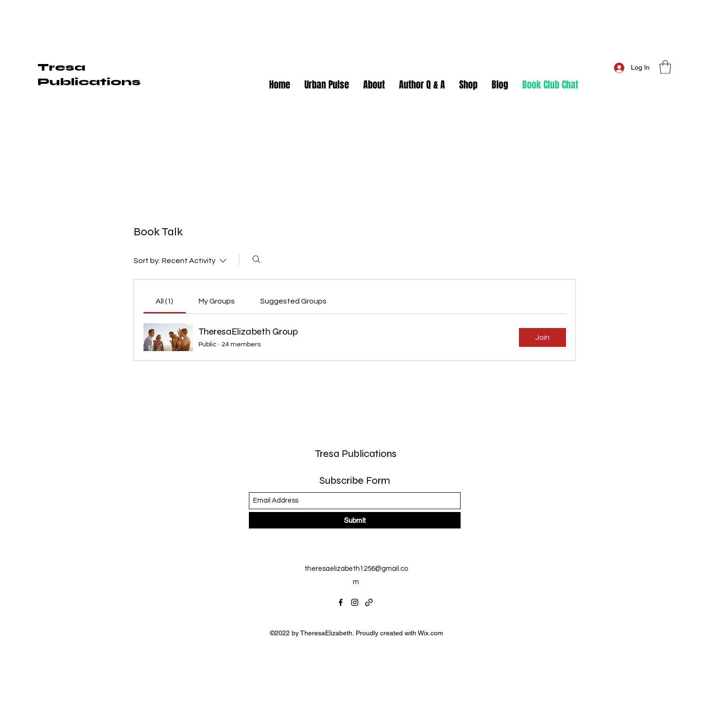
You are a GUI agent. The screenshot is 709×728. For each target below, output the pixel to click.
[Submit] (355, 520)
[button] (665, 67)
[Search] (256, 259)
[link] (164, 301)
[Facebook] (341, 602)
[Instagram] (355, 602)
